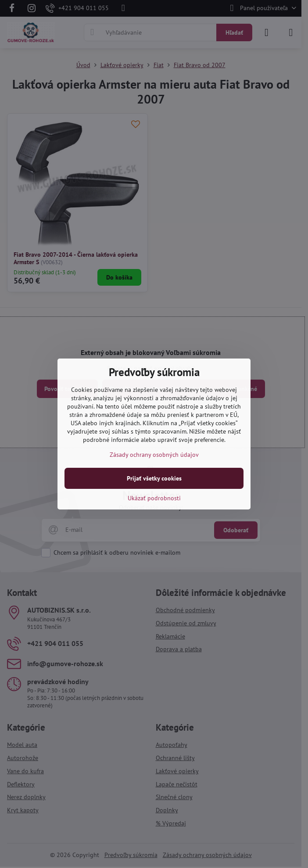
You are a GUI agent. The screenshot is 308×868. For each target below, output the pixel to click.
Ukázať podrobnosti (154, 498)
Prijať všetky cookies (154, 478)
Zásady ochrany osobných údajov (154, 455)
